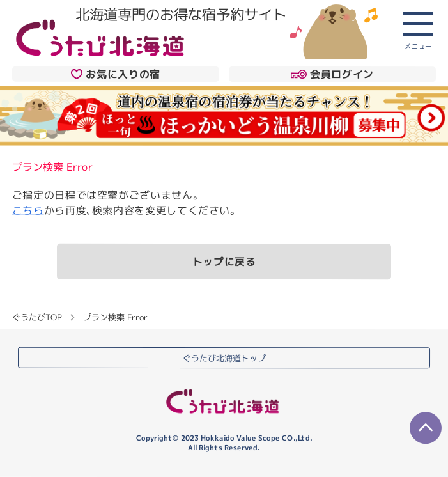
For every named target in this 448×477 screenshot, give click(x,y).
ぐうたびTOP (37, 317)
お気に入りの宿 (116, 74)
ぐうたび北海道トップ (224, 357)
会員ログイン (332, 74)
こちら (28, 210)
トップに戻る (224, 262)
